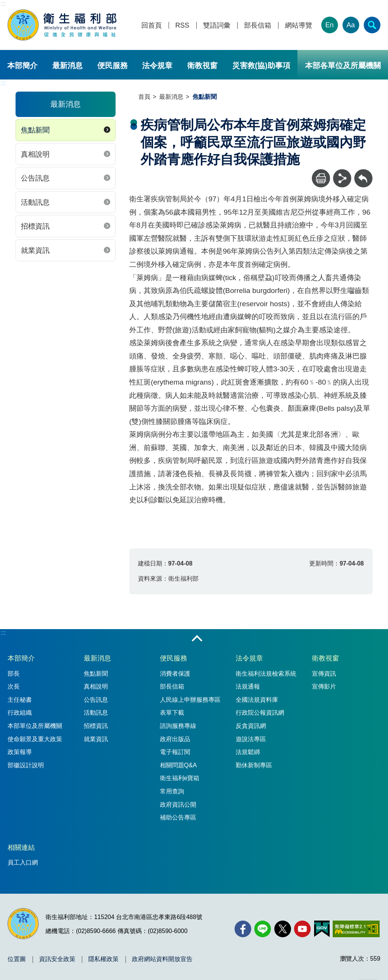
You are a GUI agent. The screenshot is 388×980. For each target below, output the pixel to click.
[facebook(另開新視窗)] (243, 929)
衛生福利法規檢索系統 (266, 674)
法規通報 (248, 686)
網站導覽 (299, 26)
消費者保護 (175, 674)
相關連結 (21, 848)
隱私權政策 (103, 959)
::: (3, 4)
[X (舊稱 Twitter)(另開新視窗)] (283, 929)
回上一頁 (363, 173)
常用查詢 (172, 791)
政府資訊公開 (178, 805)
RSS (182, 26)
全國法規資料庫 (257, 700)
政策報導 (20, 752)
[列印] (321, 178)
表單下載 (172, 713)
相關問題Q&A (178, 765)
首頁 (144, 97)
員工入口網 (23, 862)
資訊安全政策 (57, 959)
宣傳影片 (324, 686)
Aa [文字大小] (351, 25)
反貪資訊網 (251, 726)
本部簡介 (22, 65)
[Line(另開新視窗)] (263, 929)
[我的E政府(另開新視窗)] (322, 929)
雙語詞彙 (217, 26)
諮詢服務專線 (178, 726)
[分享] (342, 178)
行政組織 (20, 713)
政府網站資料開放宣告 (162, 959)
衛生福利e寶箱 (180, 778)
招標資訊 (35, 226)
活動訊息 (35, 202)
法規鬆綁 (248, 752)
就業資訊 (35, 250)
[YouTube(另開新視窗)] (302, 929)
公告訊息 (35, 178)
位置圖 (17, 959)
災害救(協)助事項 (261, 65)
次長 (14, 686)
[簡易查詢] (372, 25)
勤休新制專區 (254, 765)
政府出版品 (175, 739)
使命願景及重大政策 (35, 739)
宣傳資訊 (324, 674)
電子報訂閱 (175, 752)
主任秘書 (20, 700)
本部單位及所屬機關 (35, 726)
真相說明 (35, 154)
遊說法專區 (251, 739)
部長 (14, 674)
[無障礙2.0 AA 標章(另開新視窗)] (356, 929)
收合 (197, 639)
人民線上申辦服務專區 (190, 700)
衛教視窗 (202, 65)
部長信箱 (258, 26)
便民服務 (113, 65)
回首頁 (152, 26)
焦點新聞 (35, 130)
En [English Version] (330, 25)
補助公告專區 (178, 817)
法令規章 (157, 65)
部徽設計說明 (26, 765)
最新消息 (67, 65)
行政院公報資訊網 (260, 713)
